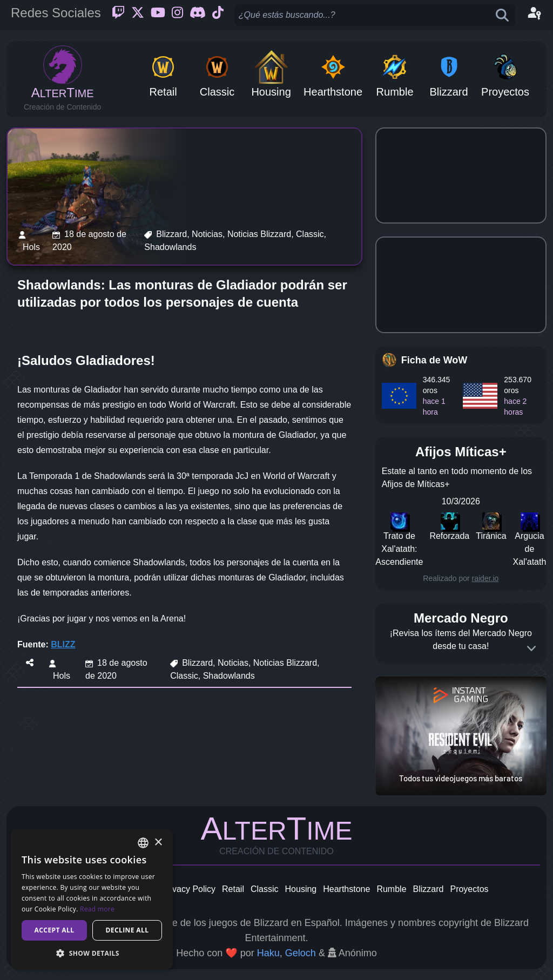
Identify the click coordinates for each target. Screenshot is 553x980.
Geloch (301, 953)
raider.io (485, 578)
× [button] (158, 843)
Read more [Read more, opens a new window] (97, 909)
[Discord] (198, 15)
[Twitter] (138, 15)
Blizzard (429, 889)
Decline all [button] (127, 930)
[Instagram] (177, 15)
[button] (92, 953)
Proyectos (469, 889)
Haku (268, 953)
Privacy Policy (188, 889)
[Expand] (531, 648)
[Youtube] (158, 15)
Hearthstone (346, 889)
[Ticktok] (218, 15)
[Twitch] (118, 15)
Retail (233, 889)
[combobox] (143, 843)
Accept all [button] (55, 930)
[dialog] (92, 899)
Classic (265, 889)
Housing (301, 889)
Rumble (391, 889)
